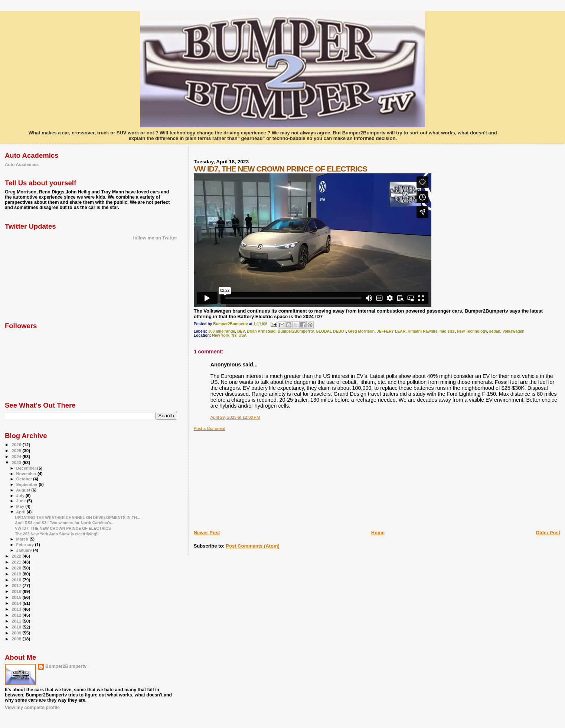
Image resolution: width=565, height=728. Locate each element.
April (21, 512)
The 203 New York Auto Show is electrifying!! (57, 534)
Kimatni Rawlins (422, 331)
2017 (17, 585)
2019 (17, 574)
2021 (17, 562)
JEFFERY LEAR (391, 331)
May (21, 506)
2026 (17, 445)
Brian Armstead (261, 331)
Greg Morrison (361, 331)
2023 (17, 462)
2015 (17, 597)
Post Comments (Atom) (252, 546)
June (22, 501)
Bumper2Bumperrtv (296, 331)
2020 (17, 568)
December (27, 468)
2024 (17, 456)
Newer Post (207, 533)
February (26, 545)
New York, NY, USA (229, 335)
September (28, 484)
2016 (17, 591)
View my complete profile (32, 708)
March (23, 539)
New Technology (472, 331)
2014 (17, 603)
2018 (17, 580)
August (24, 490)
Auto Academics (22, 164)
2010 (17, 627)
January (25, 550)
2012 (17, 615)
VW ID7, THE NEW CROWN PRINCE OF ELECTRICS (63, 528)
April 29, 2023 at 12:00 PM (235, 417)
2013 (17, 609)
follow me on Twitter (155, 238)
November (27, 474)
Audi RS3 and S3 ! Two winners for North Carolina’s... (65, 523)
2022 (17, 556)
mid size (447, 331)
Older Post (548, 533)
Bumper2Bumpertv (66, 666)
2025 (17, 450)
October (25, 479)
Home (378, 533)
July (21, 496)
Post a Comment (210, 428)
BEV (241, 331)
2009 (17, 633)
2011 (17, 621)
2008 (17, 639)
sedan (495, 331)
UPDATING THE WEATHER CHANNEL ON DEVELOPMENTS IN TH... (77, 518)
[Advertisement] (249, 477)
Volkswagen (513, 331)
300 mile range (222, 331)
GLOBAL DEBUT (331, 331)
